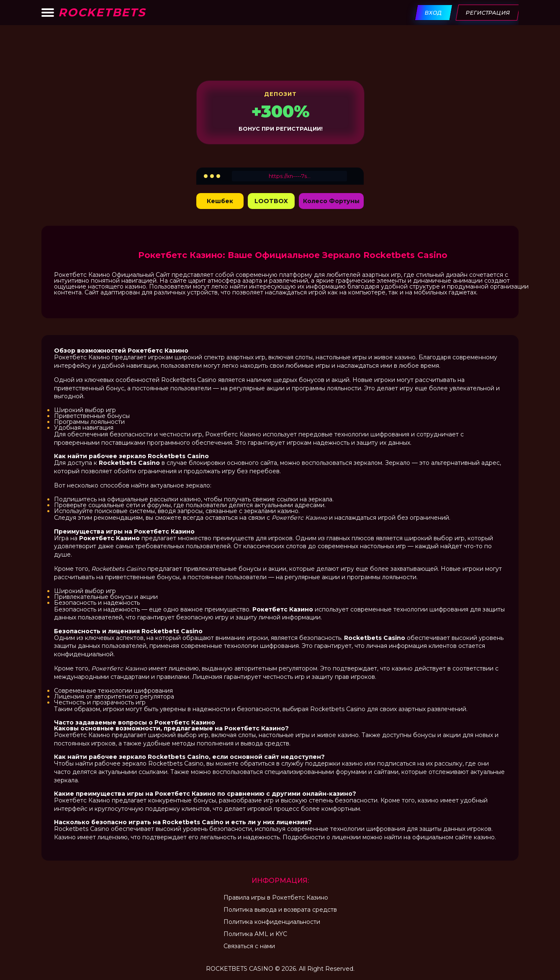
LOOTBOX (271, 201)
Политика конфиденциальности (272, 922)
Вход (434, 13)
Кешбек (220, 201)
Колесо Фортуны (331, 201)
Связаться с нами (249, 946)
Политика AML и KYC (255, 934)
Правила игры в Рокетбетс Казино (276, 897)
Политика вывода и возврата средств (280, 910)
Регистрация (488, 13)
